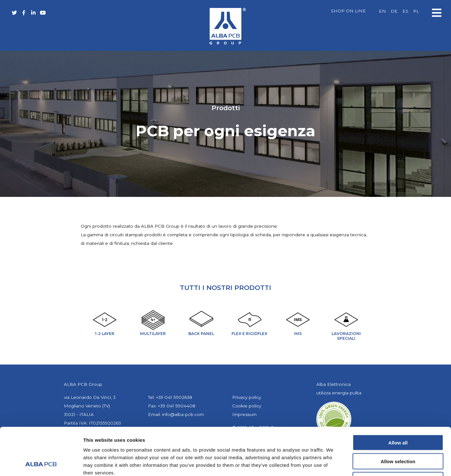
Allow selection (398, 417)
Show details (333, 463)
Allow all (398, 398)
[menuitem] (382, 11)
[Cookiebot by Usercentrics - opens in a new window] (41, 464)
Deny (398, 436)
